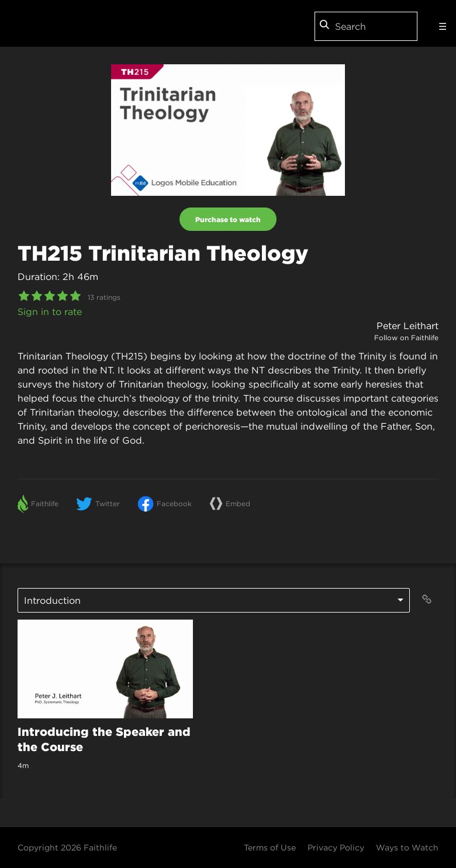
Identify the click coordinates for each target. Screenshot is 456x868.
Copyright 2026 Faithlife (67, 848)
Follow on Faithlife (406, 338)
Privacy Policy (336, 848)
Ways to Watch (407, 848)
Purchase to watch (228, 219)
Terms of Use (270, 848)
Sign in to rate (50, 312)
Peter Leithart (407, 326)
